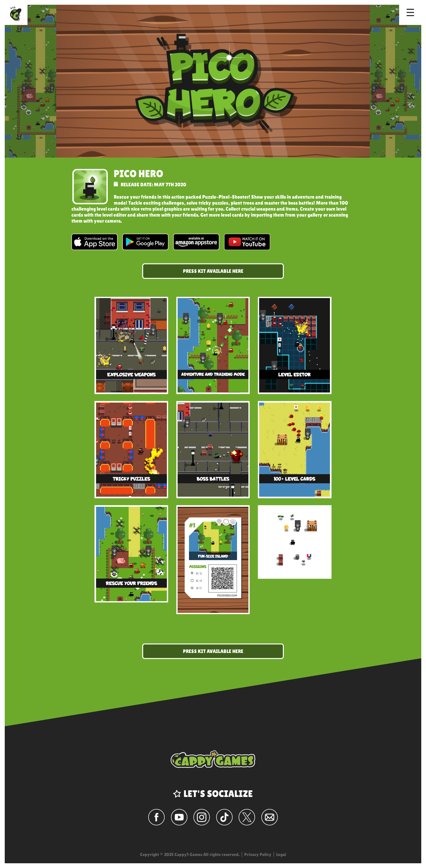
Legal (281, 854)
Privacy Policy (258, 854)
